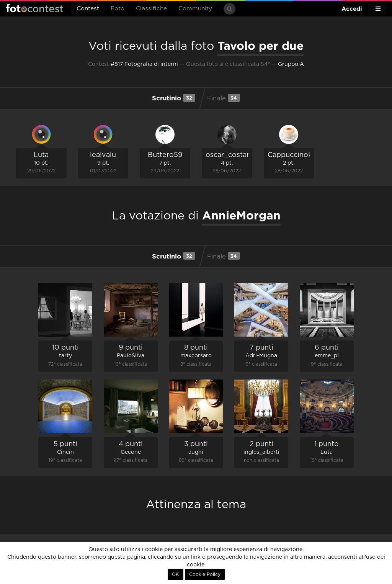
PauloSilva (131, 356)
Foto (118, 9)
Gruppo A (291, 64)
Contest (88, 9)
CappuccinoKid (294, 155)
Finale (224, 98)
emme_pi (327, 356)
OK (176, 574)
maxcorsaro (196, 356)
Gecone (131, 452)
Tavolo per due (261, 46)
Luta (41, 155)
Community (195, 9)
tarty (65, 356)
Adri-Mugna (261, 356)
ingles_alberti (261, 452)
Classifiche (151, 9)
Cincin (65, 452)
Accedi (352, 9)
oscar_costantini (234, 155)
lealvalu (103, 155)
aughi (196, 452)
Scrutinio (173, 98)
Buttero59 (165, 155)
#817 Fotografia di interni (144, 64)
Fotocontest (34, 8)
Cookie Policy (205, 574)
